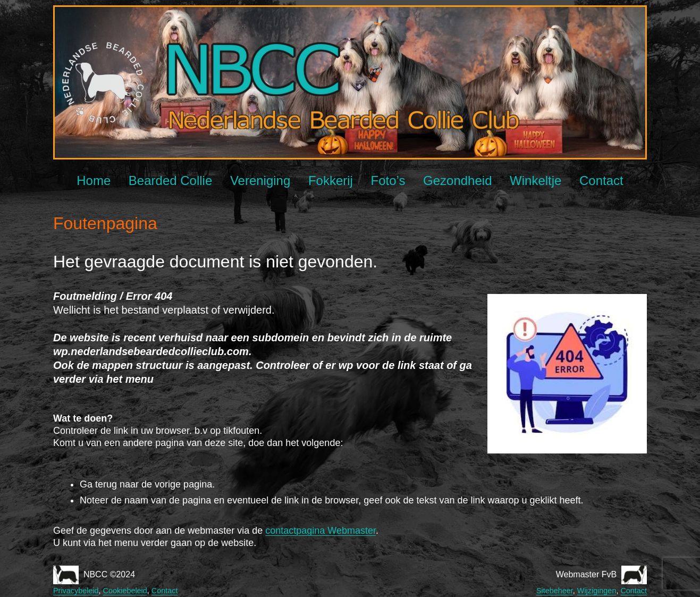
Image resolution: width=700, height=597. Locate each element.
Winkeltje (535, 180)
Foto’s (388, 180)
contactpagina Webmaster (321, 531)
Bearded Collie (170, 180)
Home (94, 180)
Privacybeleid (76, 591)
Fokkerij (331, 180)
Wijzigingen (597, 591)
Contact (601, 180)
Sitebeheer (555, 591)
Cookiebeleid (125, 591)
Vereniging (260, 180)
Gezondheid (457, 180)
